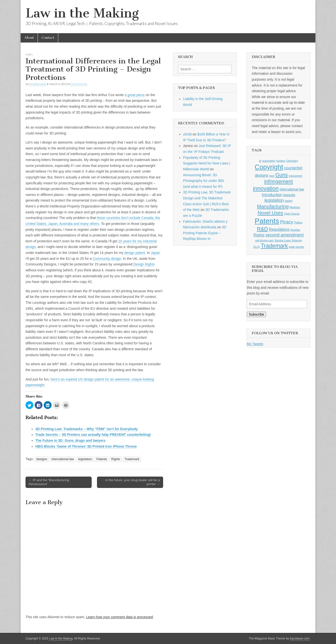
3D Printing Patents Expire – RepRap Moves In (205, 233)
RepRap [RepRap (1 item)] (295, 230)
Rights (116, 459)
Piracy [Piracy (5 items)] (287, 222)
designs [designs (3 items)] (261, 175)
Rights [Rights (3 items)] (259, 235)
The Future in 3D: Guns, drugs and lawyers (70, 440)
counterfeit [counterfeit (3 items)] (293, 168)
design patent (135, 253)
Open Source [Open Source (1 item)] (292, 214)
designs (42, 459)
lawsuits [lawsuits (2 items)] (289, 195)
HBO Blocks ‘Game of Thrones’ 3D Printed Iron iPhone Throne (86, 446)
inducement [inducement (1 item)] (295, 176)
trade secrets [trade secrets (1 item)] (296, 247)
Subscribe (256, 314)
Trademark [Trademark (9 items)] (274, 246)
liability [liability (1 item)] (289, 201)
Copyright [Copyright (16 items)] (269, 167)
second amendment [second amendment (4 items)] (285, 235)
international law (63, 459)
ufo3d (187, 134)
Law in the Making (82, 13)
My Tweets (255, 344)
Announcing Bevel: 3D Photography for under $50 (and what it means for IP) (203, 181)
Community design (107, 259)
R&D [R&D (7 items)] (262, 229)
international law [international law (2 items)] (292, 189)
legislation (85, 459)
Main (29, 54)
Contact (48, 38)
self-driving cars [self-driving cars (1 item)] (264, 240)
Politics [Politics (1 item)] (298, 222)
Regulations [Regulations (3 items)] (279, 229)
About (29, 38)
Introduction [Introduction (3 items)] (272, 195)
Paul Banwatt (38, 84)
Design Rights (144, 264)
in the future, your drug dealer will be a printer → (133, 482)
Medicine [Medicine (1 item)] (295, 207)
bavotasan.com (300, 639)
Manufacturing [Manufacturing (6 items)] (273, 206)
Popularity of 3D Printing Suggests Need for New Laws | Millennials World (207, 163)
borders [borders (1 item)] (281, 161)
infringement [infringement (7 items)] (279, 182)
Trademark (132, 459)
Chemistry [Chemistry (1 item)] (292, 161)
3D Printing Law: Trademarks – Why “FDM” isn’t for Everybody (87, 429)
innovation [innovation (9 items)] (266, 189)
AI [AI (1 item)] (260, 161)
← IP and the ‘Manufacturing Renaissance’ (49, 482)
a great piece (135, 95)
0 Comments (79, 84)
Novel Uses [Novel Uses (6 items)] (270, 213)
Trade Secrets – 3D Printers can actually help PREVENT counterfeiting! (93, 435)
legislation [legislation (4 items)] (274, 200)
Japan (155, 253)
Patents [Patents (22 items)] (267, 221)
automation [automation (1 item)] (269, 161)
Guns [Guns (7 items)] (282, 175)
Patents (102, 459)
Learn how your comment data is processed (120, 617)
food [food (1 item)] (272, 176)
